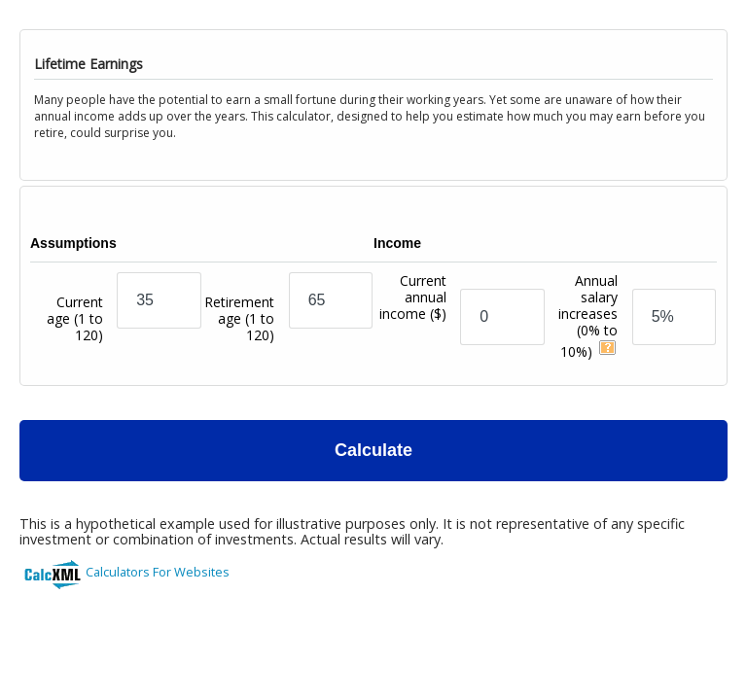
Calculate (373, 450)
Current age (75, 318)
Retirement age (239, 318)
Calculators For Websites (158, 572)
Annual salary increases (588, 316)
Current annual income (413, 318)
